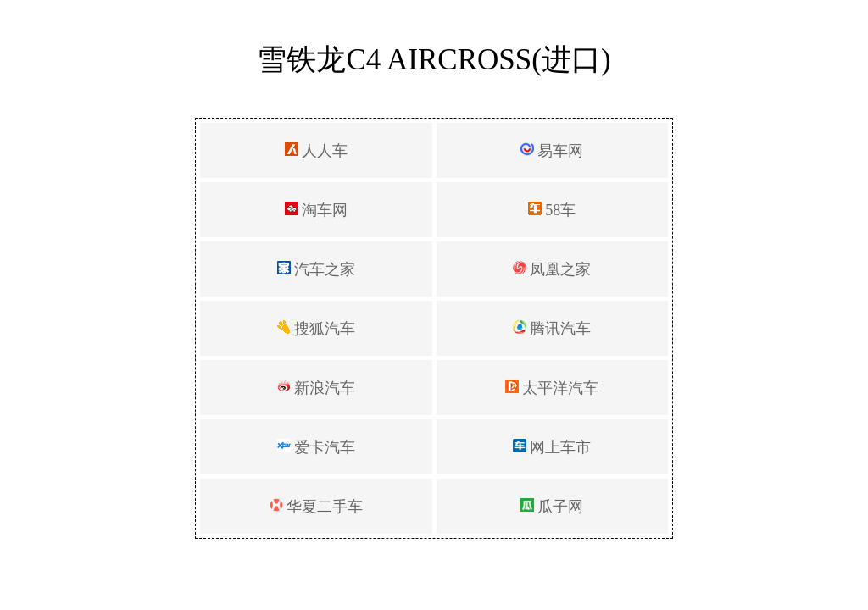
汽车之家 (317, 269)
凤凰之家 (552, 269)
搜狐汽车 (317, 329)
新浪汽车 (317, 388)
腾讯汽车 (552, 329)
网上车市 (552, 447)
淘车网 (317, 210)
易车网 (552, 151)
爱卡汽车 (317, 447)
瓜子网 (552, 507)
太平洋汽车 (552, 388)
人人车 (317, 151)
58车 (552, 210)
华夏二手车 (317, 507)
